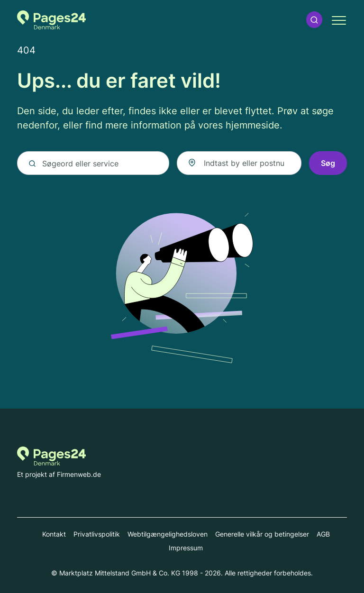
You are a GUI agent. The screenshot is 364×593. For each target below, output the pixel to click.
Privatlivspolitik (97, 534)
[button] (314, 20)
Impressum (186, 548)
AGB (323, 534)
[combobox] (239, 163)
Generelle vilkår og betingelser (262, 534)
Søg (328, 163)
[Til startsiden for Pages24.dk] (51, 20)
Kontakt (54, 534)
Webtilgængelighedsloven (168, 534)
